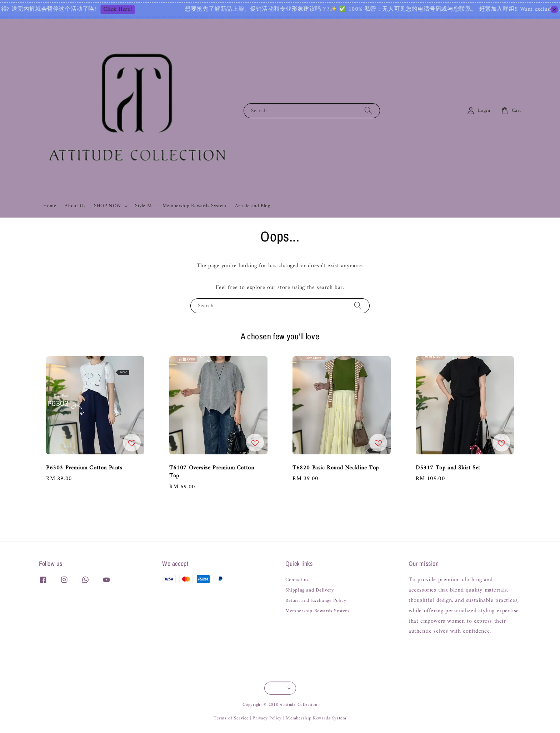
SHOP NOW (107, 206)
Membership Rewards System (194, 206)
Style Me (144, 206)
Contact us (297, 581)
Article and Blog (253, 206)
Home (50, 206)
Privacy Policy (267, 718)
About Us (75, 206)
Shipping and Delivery (310, 590)
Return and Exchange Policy (316, 601)
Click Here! (127, 10)
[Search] (368, 111)
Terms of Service (231, 718)
